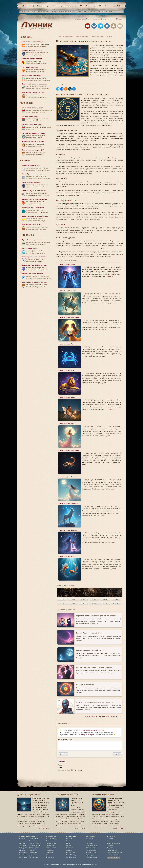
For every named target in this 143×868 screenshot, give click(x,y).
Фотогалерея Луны (29, 248)
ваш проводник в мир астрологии (36, 29)
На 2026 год (71, 855)
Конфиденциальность (114, 853)
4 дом (94, 599)
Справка (110, 846)
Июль (68, 843)
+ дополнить (108, 19)
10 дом (94, 603)
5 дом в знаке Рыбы (67, 557)
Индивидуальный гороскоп (33, 42)
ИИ (100, 6)
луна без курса (95, 12)
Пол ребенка (34, 841)
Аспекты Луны (91, 848)
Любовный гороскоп (30, 67)
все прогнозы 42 (91, 717)
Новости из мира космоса (32, 274)
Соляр (48, 848)
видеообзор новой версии (92, 730)
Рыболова (23, 857)
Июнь (68, 841)
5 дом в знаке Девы (67, 397)
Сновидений (33, 839)
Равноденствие (91, 857)
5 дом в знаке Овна (67, 265)
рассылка (96, 19)
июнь (31, 116)
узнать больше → (44, 828)
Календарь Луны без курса (33, 208)
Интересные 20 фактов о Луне (34, 265)
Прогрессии (50, 850)
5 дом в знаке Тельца (67, 291)
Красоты (22, 850)
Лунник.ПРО (115, 6)
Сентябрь (70, 848)
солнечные (42, 191)
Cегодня (41, 6)
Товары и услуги (113, 855)
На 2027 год (71, 853)
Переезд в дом (35, 846)
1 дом (62, 599)
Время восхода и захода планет (35, 216)
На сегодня (27, 108)
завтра (35, 108)
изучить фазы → (81, 828)
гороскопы (54, 12)
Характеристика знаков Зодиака (35, 257)
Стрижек (22, 839)
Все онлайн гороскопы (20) (33, 93)
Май (55, 6)
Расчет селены (52, 846)
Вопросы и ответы (114, 843)
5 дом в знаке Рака (66, 344)
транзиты (46, 12)
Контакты (110, 841)
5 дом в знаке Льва (67, 371)
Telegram (91, 735)
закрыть (117, 754)
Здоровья (23, 846)
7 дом (62, 603)
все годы (38, 125)
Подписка (110, 848)
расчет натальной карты (68, 12)
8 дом (73, 603)
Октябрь (69, 850)
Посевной (23, 855)
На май (25, 116)
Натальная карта (52, 839)
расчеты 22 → (116, 717)
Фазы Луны (85, 6)
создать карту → (120, 828)
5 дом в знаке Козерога (68, 504)
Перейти (93, 624)
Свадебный (33, 853)
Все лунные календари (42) (33, 150)
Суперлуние (90, 855)
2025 (31, 125)
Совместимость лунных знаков (34, 199)
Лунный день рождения (32, 76)
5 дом (105, 599)
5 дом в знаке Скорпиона (69, 451)
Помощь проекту (113, 858)
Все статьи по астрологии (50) (34, 282)
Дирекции (49, 853)
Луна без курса (92, 846)
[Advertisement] (37, 307)
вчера (41, 108)
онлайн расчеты (83, 12)
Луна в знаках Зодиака (31, 182)
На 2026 (25, 125)
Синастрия (50, 857)
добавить (63, 754)
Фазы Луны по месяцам (32, 174)
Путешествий (34, 857)
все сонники (40, 240)
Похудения (23, 848)
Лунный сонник (28, 240)
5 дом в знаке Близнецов (69, 318)
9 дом (83, 603)
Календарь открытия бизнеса (34, 142)
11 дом (105, 603)
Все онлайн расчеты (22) (32, 225)
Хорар (48, 855)
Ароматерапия (34, 848)
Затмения (89, 843)
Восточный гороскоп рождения (34, 84)
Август (69, 846)
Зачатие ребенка (35, 843)
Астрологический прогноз (32, 50)
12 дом (116, 603)
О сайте (110, 839)
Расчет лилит (51, 843)
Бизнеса (32, 855)
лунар (40, 12)
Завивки (22, 843)
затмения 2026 (107, 12)
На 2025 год (71, 857)
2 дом (73, 599)
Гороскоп (69, 6)
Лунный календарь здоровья (34, 133)
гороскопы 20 (104, 717)
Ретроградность (92, 850)
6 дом (116, 599)
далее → (110, 277)
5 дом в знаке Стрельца (68, 477)
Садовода (23, 853)
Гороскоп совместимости (32, 59)
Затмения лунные (29, 191)
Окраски (22, 841)
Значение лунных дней (31, 166)
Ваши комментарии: (90, 745)
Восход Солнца (92, 853)
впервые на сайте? (82, 19)
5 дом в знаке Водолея (68, 530)
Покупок (32, 850)
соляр (34, 12)
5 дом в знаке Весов (67, 424)
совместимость (26, 12)
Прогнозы (26, 6)
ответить (78, 770)
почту (83, 735)
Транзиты (49, 841)
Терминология (112, 850)
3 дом (83, 599)
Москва (119, 19)
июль (36, 116)
